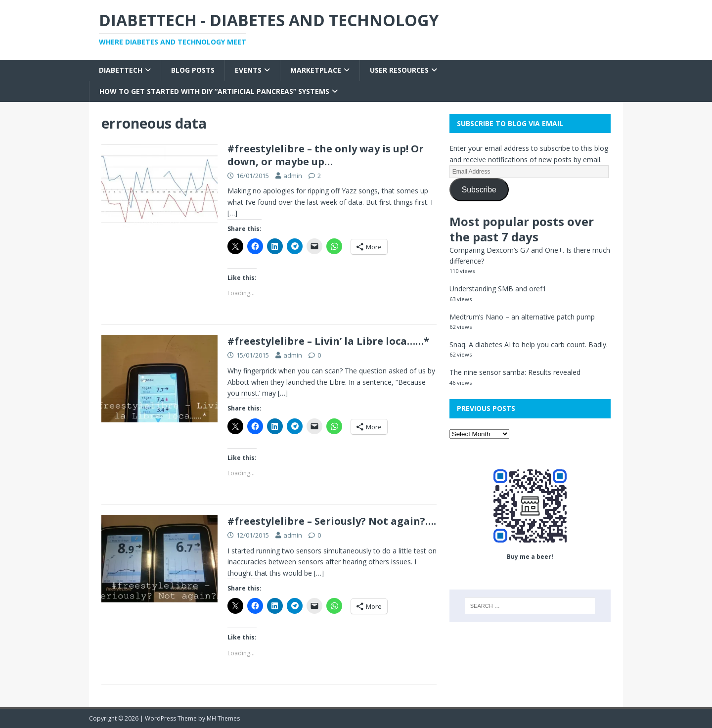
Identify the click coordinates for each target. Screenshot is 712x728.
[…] (232, 213)
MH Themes (223, 718)
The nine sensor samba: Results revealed (515, 372)
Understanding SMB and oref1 (498, 289)
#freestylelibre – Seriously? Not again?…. (332, 521)
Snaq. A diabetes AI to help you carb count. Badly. (529, 344)
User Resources (399, 70)
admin (293, 176)
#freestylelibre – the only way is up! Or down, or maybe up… (326, 155)
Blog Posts (193, 70)
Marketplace (316, 70)
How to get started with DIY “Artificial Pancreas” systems (214, 91)
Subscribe (479, 190)
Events (248, 70)
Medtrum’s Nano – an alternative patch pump (522, 317)
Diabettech (121, 70)
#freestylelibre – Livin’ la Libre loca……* (328, 341)
